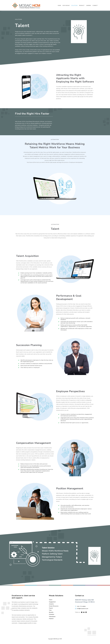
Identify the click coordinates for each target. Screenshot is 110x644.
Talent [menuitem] (51, 600)
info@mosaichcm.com (83, 609)
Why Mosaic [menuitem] (66, 5)
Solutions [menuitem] (74, 5)
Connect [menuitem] (95, 5)
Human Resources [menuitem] (54, 606)
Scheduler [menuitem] (52, 614)
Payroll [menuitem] (51, 608)
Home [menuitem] (59, 5)
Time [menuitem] (50, 610)
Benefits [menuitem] (51, 612)
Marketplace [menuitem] (52, 616)
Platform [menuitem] (51, 619)
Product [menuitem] (82, 5)
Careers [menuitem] (88, 5)
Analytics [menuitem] (51, 604)
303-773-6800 (81, 606)
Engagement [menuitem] (52, 602)
